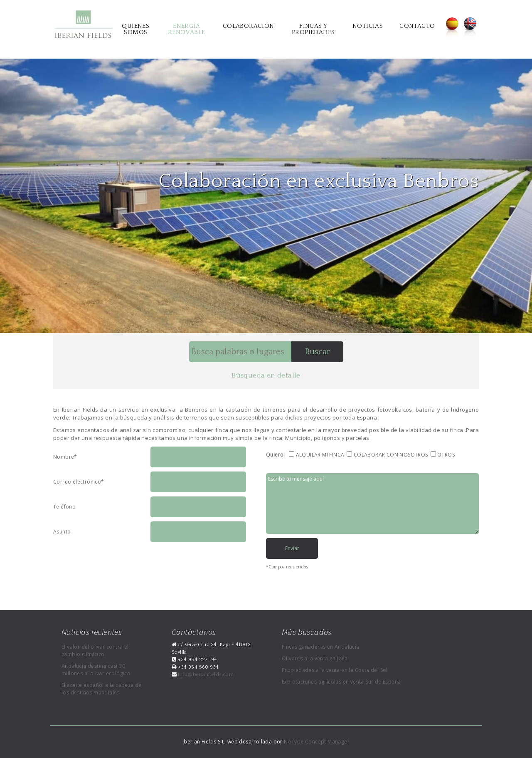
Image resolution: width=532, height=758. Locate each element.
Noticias (368, 26)
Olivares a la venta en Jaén (315, 658)
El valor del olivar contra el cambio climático (95, 651)
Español (452, 28)
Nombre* (65, 457)
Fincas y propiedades (313, 29)
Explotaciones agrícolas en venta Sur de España (341, 682)
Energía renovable (187, 29)
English (470, 28)
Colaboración (249, 26)
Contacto (417, 26)
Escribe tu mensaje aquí (372, 504)
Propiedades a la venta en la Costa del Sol (335, 670)
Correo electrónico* (79, 482)
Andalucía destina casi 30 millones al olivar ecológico (96, 670)
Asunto (62, 532)
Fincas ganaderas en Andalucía (321, 647)
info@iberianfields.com (205, 675)
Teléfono (64, 507)
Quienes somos (135, 29)
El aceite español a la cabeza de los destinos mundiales (102, 689)
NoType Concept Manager (317, 742)
